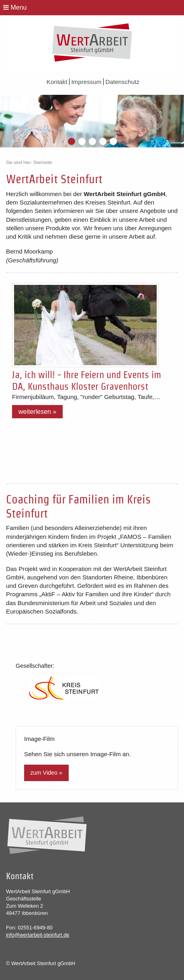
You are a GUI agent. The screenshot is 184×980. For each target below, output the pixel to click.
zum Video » (46, 773)
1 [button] (72, 142)
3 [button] (93, 142)
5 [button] (114, 142)
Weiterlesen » (37, 412)
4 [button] (103, 142)
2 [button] (82, 142)
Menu (15, 8)
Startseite (43, 162)
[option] (92, 121)
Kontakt (58, 82)
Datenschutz (123, 82)
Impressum (87, 82)
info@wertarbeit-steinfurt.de (38, 935)
